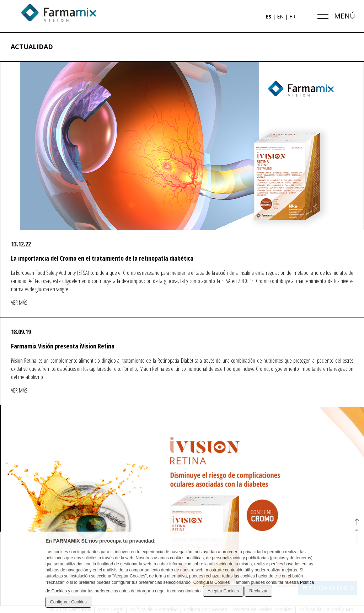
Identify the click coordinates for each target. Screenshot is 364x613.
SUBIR (357, 531)
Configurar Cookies (68, 602)
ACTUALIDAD (32, 47)
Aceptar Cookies (223, 591)
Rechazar (258, 591)
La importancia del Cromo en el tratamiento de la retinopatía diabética (102, 258)
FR (292, 17)
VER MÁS (19, 303)
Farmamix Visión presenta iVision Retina (63, 346)
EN (280, 17)
